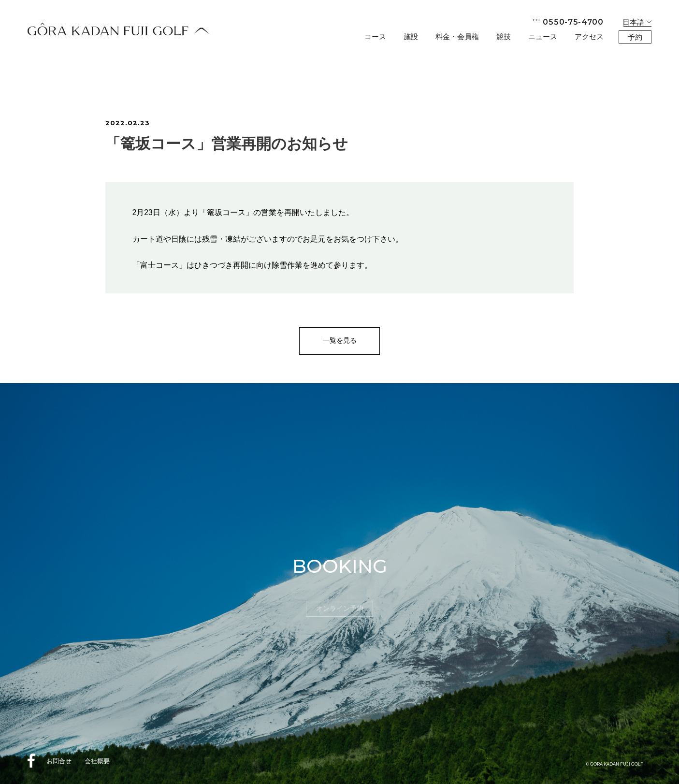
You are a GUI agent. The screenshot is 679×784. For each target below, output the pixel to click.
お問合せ (59, 761)
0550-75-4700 (568, 22)
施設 (411, 36)
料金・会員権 (457, 36)
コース (375, 36)
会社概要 (97, 761)
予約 (635, 37)
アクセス (589, 36)
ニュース (543, 36)
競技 (504, 36)
